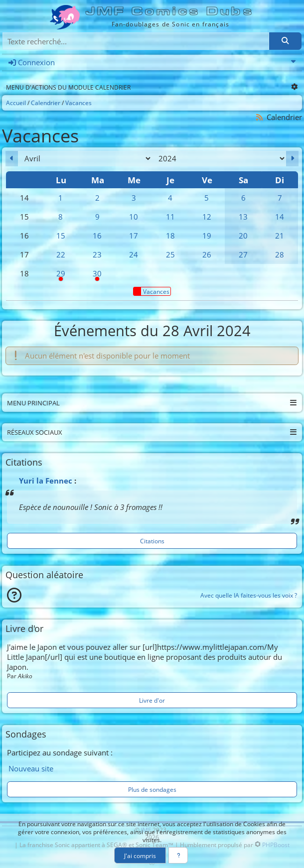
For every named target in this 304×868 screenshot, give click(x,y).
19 (207, 236)
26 (207, 254)
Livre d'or (152, 700)
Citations (152, 541)
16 (97, 236)
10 (134, 217)
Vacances (152, 291)
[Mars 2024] (12, 159)
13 (243, 217)
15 (61, 236)
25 (170, 254)
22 (61, 254)
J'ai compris (140, 856)
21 (280, 236)
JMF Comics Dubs (170, 11)
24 (134, 254)
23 (97, 254)
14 (280, 217)
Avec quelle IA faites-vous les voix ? (249, 595)
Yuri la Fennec (46, 481)
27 (243, 254)
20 (243, 236)
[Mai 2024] (292, 159)
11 (170, 217)
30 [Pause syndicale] (97, 276)
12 (207, 217)
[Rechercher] (285, 41)
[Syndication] (260, 117)
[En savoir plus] (178, 855)
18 (170, 236)
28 (280, 254)
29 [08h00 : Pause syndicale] (61, 276)
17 (134, 236)
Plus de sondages (152, 789)
